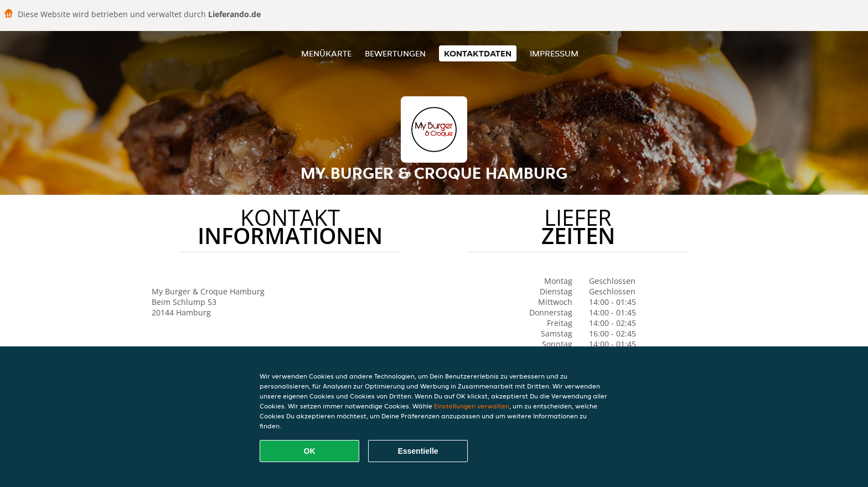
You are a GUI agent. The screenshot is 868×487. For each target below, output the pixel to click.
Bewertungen (395, 53)
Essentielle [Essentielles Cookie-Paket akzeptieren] (418, 451)
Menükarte (326, 53)
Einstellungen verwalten (472, 406)
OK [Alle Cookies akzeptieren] (310, 451)
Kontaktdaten (478, 53)
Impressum (554, 53)
